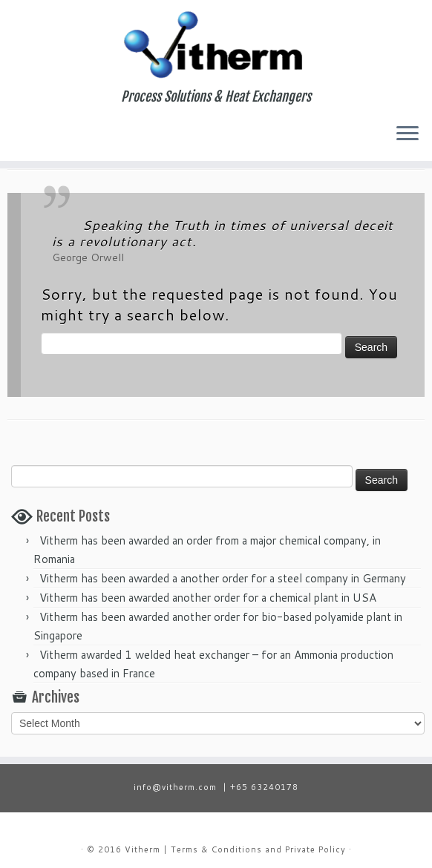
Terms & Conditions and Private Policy (258, 849)
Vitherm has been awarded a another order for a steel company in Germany (223, 578)
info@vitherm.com (175, 787)
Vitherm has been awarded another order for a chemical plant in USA (208, 598)
